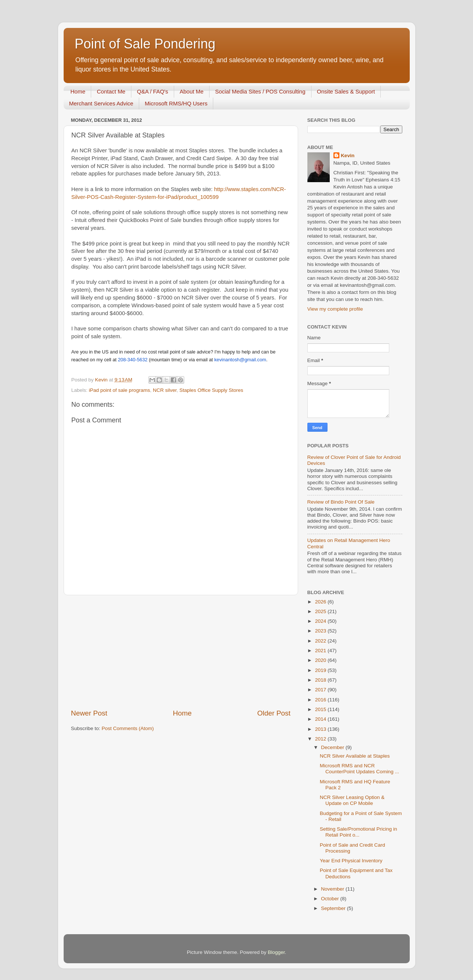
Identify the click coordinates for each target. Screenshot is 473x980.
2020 (321, 660)
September (334, 908)
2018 (321, 680)
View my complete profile (335, 309)
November (333, 889)
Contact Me (111, 91)
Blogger (277, 952)
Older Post (274, 713)
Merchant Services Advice (101, 103)
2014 (321, 719)
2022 (321, 641)
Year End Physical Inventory (351, 861)
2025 (321, 611)
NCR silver (165, 390)
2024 (321, 621)
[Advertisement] (181, 652)
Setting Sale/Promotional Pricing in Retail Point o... (358, 832)
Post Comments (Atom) (128, 728)
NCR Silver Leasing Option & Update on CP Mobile (352, 800)
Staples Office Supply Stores (211, 390)
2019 (321, 670)
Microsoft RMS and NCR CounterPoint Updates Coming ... (359, 769)
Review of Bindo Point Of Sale (341, 502)
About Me (192, 91)
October (331, 899)
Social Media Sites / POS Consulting (260, 91)
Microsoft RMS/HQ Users (176, 103)
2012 (321, 739)
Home (78, 91)
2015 (321, 709)
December (333, 747)
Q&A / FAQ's (153, 91)
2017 (321, 690)
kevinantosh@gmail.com (240, 360)
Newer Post (89, 713)
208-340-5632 (133, 360)
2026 (321, 602)
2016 (321, 700)
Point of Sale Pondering (145, 44)
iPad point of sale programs (119, 390)
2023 (321, 631)
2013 (321, 729)
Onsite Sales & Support (346, 91)
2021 (321, 651)
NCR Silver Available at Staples (355, 756)
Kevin (348, 156)
